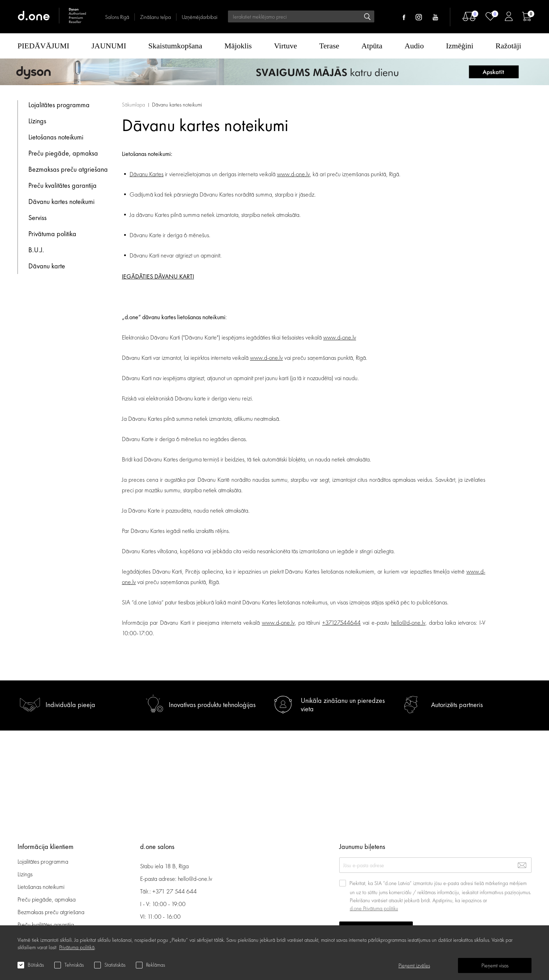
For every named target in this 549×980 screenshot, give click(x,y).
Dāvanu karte (47, 266)
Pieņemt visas (495, 965)
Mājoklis (238, 46)
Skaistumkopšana (175, 46)
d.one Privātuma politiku (374, 908)
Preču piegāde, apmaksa (63, 153)
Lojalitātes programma (60, 105)
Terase (329, 46)
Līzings (37, 121)
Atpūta (372, 46)
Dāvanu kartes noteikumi (61, 201)
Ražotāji (508, 46)
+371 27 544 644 (175, 891)
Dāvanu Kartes (147, 174)
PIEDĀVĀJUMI (43, 46)
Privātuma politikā (77, 947)
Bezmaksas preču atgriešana (68, 169)
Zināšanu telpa (155, 17)
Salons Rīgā (117, 17)
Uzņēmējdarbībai (200, 17)
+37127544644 (341, 622)
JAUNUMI (109, 46)
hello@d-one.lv (408, 622)
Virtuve (286, 46)
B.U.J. (36, 250)
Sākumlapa (133, 105)
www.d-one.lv (293, 174)
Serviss (37, 218)
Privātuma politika (52, 234)
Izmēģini (460, 46)
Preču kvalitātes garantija (62, 185)
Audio (414, 46)
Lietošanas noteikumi (56, 137)
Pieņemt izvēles (414, 965)
